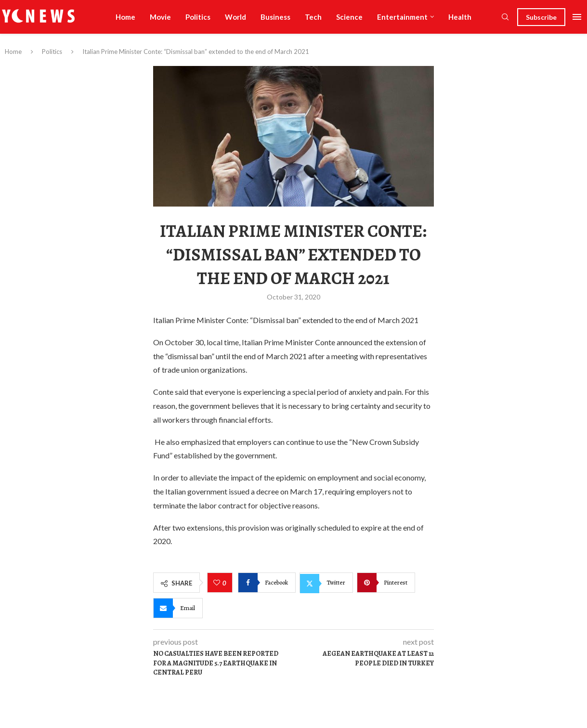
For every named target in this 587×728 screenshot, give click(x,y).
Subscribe (541, 17)
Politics (198, 17)
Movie (160, 17)
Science (349, 17)
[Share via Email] (178, 608)
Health (460, 17)
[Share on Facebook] (267, 583)
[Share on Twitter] (326, 583)
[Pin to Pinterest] (386, 583)
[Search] (505, 18)
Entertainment (402, 17)
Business (275, 17)
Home (125, 17)
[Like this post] (218, 583)
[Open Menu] (577, 17)
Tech (313, 17)
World (235, 17)
